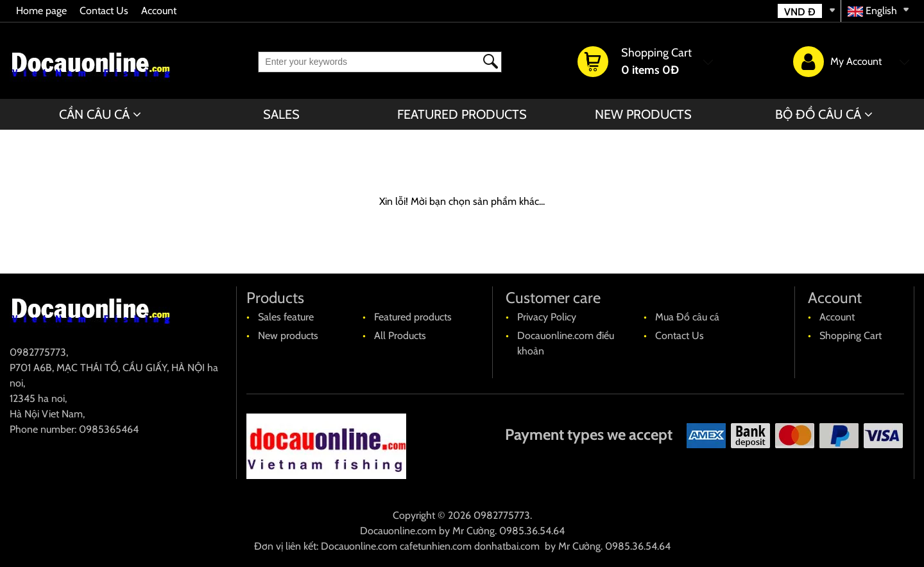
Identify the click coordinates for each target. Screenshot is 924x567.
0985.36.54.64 (532, 531)
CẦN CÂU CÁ (94, 114)
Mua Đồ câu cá (687, 317)
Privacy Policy (547, 317)
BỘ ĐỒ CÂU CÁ (818, 114)
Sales (281, 114)
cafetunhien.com (436, 546)
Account (159, 11)
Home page (41, 11)
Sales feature (286, 317)
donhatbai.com (507, 546)
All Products (400, 336)
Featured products (462, 114)
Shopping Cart (851, 336)
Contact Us (104, 11)
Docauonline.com (398, 531)
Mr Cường (474, 531)
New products (643, 114)
